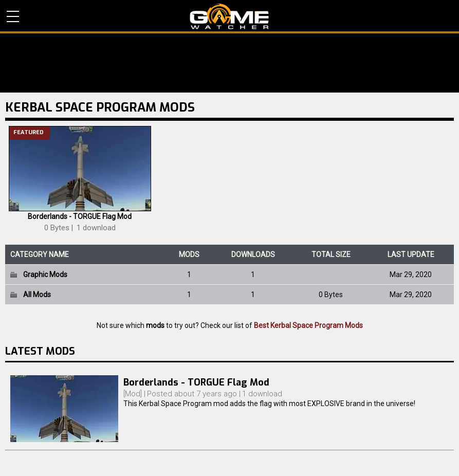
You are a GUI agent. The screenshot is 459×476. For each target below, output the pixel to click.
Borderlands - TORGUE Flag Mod (80, 216)
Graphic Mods (45, 274)
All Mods (37, 295)
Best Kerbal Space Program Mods (308, 325)
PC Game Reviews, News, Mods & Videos (229, 16)
